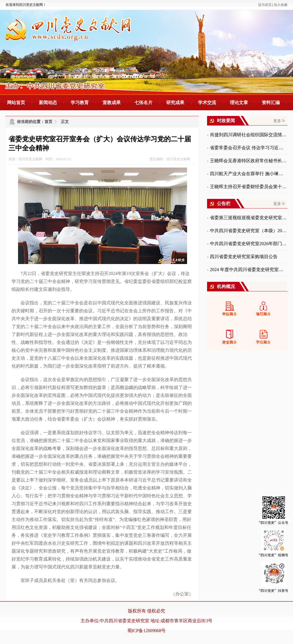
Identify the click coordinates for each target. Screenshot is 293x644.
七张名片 (143, 103)
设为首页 (265, 5)
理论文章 (239, 103)
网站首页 (16, 103)
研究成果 (175, 103)
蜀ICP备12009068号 (147, 631)
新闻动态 (48, 103)
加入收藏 (281, 5)
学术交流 (207, 103)
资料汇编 (271, 103)
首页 (48, 122)
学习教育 (80, 103)
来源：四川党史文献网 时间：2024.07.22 (40, 159)
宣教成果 (112, 103)
